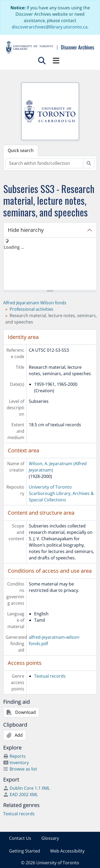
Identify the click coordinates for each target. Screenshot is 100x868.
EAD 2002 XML (21, 795)
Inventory (16, 763)
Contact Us (20, 838)
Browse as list (20, 769)
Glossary (50, 838)
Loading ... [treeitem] (14, 247)
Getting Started (25, 851)
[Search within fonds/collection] (45, 163)
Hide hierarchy (26, 230)
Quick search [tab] (21, 150)
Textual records (50, 676)
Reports (14, 756)
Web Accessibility (67, 851)
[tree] (50, 264)
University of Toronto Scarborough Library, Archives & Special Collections (61, 493)
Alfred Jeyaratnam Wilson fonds (35, 303)
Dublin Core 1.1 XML (27, 788)
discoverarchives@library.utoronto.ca (50, 27)
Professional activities (31, 309)
